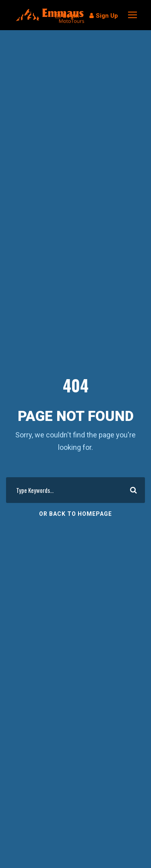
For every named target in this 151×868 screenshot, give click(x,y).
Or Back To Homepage (75, 514)
